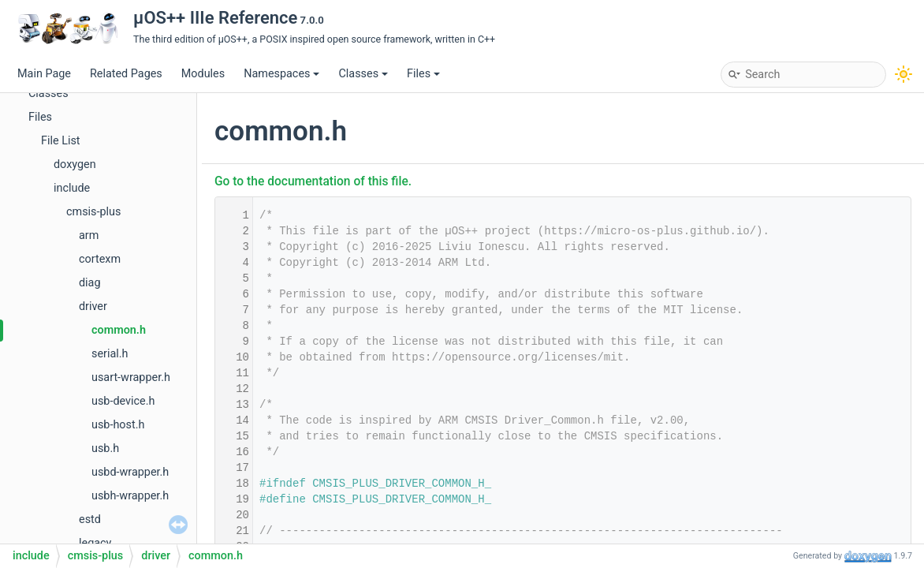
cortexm (100, 259)
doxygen (75, 164)
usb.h (105, 448)
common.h (119, 330)
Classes (363, 74)
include (72, 188)
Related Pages (126, 74)
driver (93, 306)
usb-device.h (123, 401)
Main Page (44, 74)
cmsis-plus (93, 212)
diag (90, 283)
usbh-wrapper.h (130, 496)
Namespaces (281, 74)
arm (89, 235)
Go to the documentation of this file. (313, 181)
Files (423, 74)
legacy (95, 543)
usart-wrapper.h (131, 377)
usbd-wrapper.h (130, 472)
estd (90, 519)
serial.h (110, 354)
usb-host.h (118, 425)
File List (61, 141)
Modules (203, 74)
